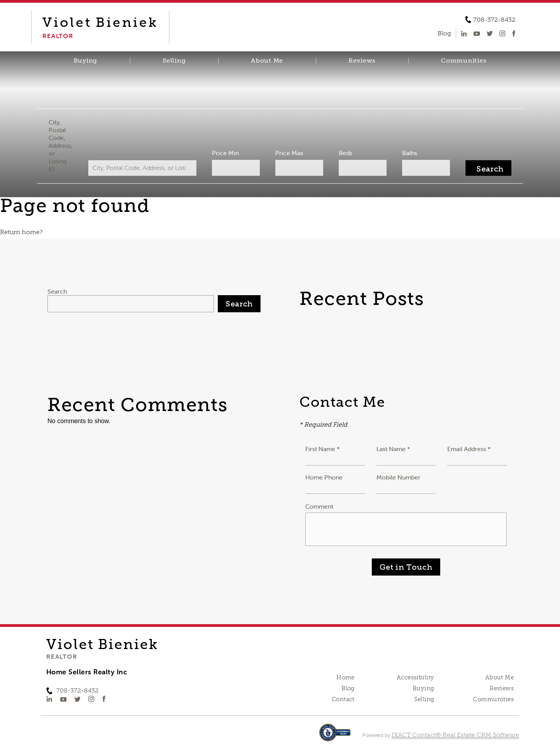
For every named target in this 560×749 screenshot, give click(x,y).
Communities (464, 61)
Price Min (225, 153)
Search (57, 291)
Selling (174, 61)
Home (346, 677)
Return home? (21, 232)
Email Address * (469, 449)
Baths (410, 153)
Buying (86, 61)
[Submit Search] (488, 168)
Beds (346, 153)
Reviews (362, 61)
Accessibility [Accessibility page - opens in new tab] (415, 677)
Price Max (289, 153)
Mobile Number (398, 477)
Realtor (62, 656)
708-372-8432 (494, 20)
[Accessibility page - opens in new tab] (335, 736)
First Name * (323, 449)
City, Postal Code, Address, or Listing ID (60, 145)
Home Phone (324, 477)
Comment (319, 506)
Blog (348, 688)
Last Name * (393, 449)
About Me (267, 61)
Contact (343, 699)
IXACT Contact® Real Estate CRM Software (455, 735)
